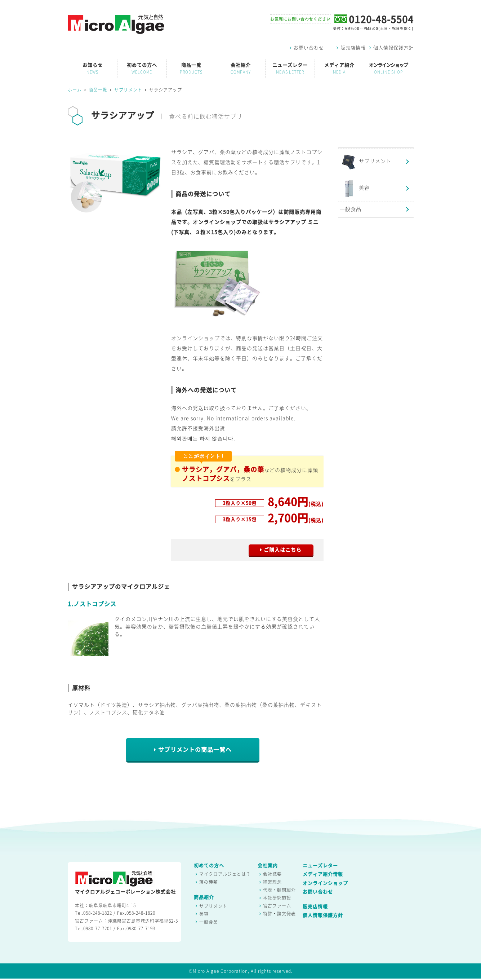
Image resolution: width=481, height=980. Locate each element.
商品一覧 (191, 68)
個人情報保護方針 (391, 48)
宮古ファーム (277, 906)
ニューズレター (290, 68)
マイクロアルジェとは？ (225, 874)
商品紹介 (204, 897)
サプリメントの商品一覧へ (193, 750)
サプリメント (128, 90)
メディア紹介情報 (323, 874)
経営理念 (272, 882)
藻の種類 (209, 882)
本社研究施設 (277, 898)
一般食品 (351, 209)
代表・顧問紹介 (279, 890)
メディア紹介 (339, 68)
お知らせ (93, 68)
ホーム (75, 90)
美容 (355, 188)
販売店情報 (351, 48)
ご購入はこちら (281, 550)
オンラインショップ (389, 68)
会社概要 (272, 874)
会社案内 (268, 866)
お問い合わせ (307, 48)
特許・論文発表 (279, 914)
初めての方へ (142, 68)
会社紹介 (241, 68)
